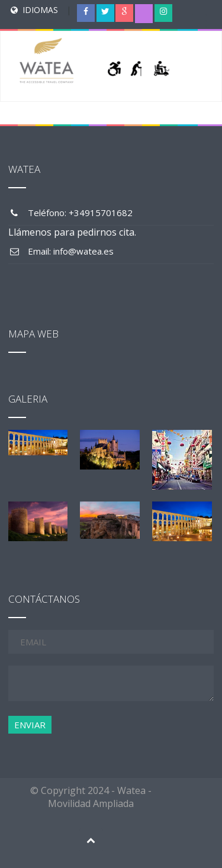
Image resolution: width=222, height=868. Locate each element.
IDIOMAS (40, 10)
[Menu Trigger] (199, 21)
